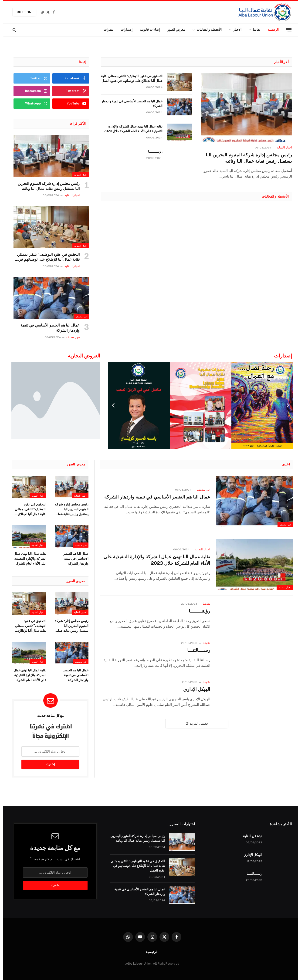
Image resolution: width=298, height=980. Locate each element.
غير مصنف (78, 317)
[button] (110, 405)
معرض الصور (173, 30)
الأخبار (234, 30)
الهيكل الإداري (193, 689)
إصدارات (123, 30)
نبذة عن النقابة (249, 836)
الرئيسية (270, 30)
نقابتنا (253, 30)
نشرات (105, 30)
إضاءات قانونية (147, 30)
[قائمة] (286, 30)
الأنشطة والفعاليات (206, 30)
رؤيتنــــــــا (152, 152)
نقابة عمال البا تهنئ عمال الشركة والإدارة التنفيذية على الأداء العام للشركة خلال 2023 (130, 129)
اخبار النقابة (281, 148)
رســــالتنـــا (195, 650)
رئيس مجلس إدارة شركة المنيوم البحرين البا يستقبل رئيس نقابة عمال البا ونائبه (246, 158)
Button (21, 12)
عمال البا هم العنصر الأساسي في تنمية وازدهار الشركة (129, 104)
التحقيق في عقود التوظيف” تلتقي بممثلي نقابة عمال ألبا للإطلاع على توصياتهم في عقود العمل (129, 78)
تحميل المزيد (193, 724)
